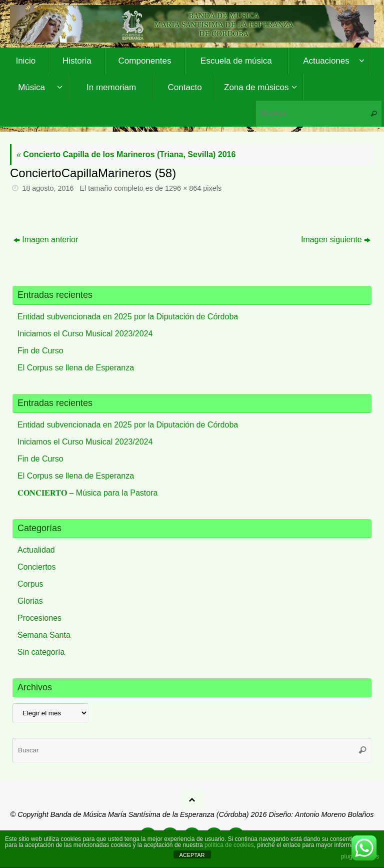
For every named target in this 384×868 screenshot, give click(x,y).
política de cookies (229, 845)
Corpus (30, 584)
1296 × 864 (183, 188)
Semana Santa (44, 635)
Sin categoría (41, 652)
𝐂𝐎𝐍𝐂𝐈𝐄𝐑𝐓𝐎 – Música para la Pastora (87, 493)
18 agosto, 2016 (48, 188)
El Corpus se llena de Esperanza (76, 368)
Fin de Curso (40, 351)
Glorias (30, 601)
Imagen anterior (46, 240)
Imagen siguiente (336, 240)
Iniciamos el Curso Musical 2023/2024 (85, 334)
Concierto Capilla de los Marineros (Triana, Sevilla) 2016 (126, 154)
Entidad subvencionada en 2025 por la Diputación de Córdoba (128, 317)
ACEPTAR (192, 855)
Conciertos (36, 567)
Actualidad (36, 550)
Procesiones (39, 618)
